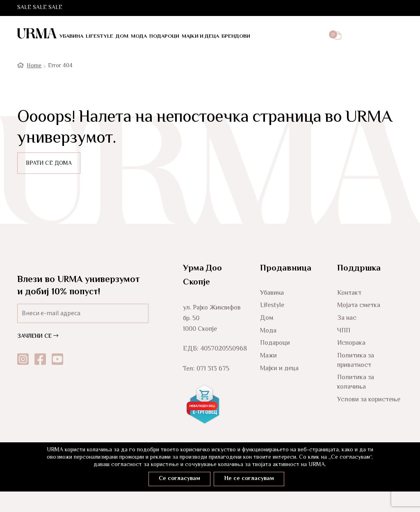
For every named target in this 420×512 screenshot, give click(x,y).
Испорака (351, 343)
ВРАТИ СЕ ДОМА (49, 163)
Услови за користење (369, 399)
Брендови (236, 36)
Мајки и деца (200, 36)
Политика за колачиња (356, 382)
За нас (347, 318)
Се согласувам (177, 478)
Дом (122, 36)
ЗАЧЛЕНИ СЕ (38, 336)
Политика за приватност (356, 360)
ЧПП (344, 330)
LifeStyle (99, 36)
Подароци (164, 36)
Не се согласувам (251, 478)
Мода (139, 36)
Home (34, 66)
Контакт (349, 292)
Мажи (268, 355)
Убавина (71, 36)
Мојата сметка (359, 305)
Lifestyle (272, 305)
